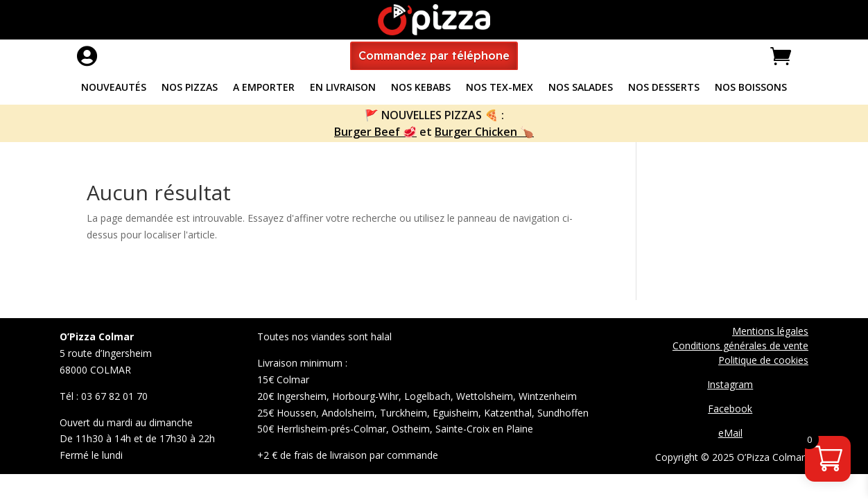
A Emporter (264, 88)
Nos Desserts (664, 88)
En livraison (343, 88)
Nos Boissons (751, 88)
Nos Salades (581, 88)
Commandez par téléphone (434, 55)
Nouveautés (114, 88)
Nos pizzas (190, 88)
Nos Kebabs (421, 88)
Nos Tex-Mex (500, 88)
